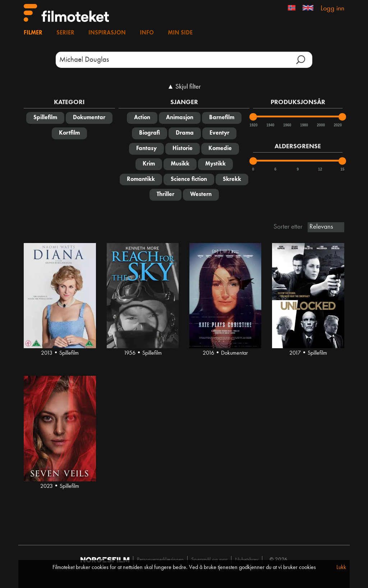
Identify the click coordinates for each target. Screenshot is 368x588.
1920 (253, 125)
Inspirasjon (107, 33)
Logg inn (332, 9)
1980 (304, 125)
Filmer (33, 33)
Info (147, 33)
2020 (337, 125)
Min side (180, 33)
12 (320, 169)
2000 (321, 125)
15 (342, 169)
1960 (287, 125)
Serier (65, 33)
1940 (270, 125)
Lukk (341, 568)
